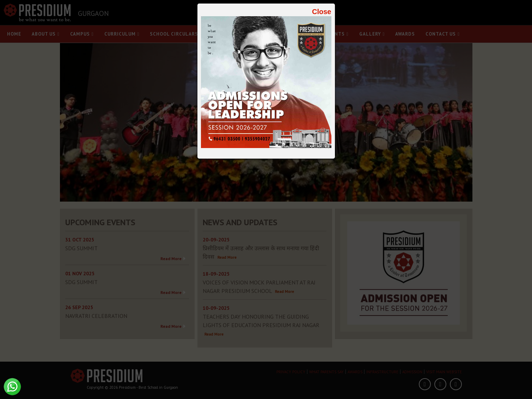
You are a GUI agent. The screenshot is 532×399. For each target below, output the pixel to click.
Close (322, 12)
